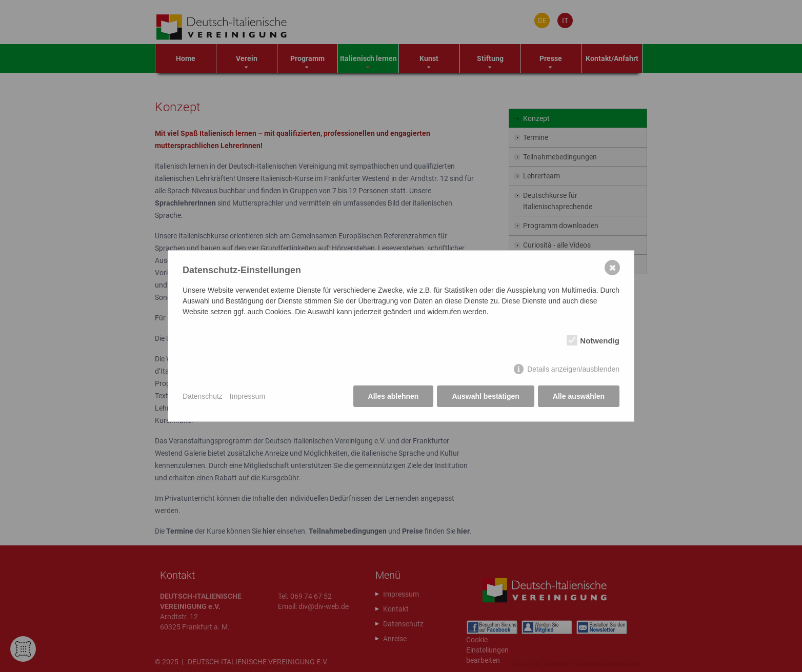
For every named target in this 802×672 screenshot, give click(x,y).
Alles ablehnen (394, 396)
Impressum (247, 396)
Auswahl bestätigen (485, 396)
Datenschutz (203, 396)
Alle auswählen (579, 396)
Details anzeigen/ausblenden (573, 369)
